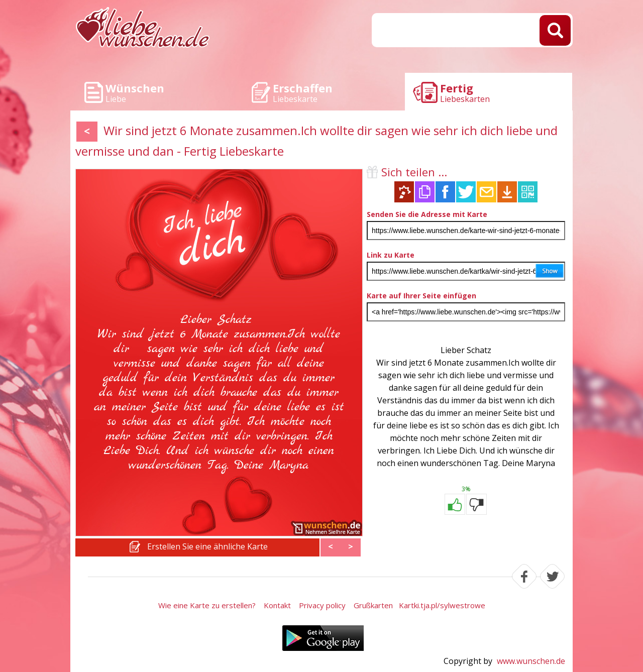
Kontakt (277, 605)
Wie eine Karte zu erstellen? (207, 605)
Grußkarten (373, 605)
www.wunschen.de (531, 661)
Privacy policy (322, 605)
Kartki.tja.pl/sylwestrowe (442, 605)
